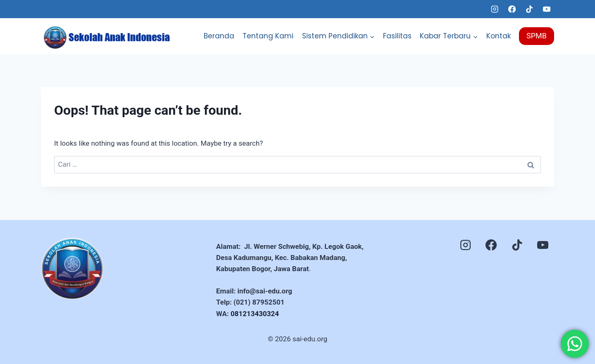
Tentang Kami (268, 36)
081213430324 (255, 314)
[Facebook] (512, 9)
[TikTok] (529, 9)
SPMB (537, 36)
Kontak (499, 36)
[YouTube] (547, 9)
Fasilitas (397, 36)
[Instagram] (495, 9)
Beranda (219, 36)
